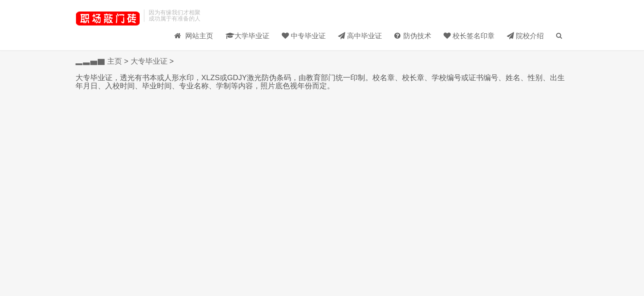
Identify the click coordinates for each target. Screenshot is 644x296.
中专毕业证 (298, 29)
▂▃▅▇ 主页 (99, 61)
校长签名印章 (469, 29)
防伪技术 (411, 29)
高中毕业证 (356, 29)
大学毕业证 (240, 29)
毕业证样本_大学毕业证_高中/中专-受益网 (108, 18)
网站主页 (184, 29)
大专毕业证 (149, 61)
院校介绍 (528, 29)
